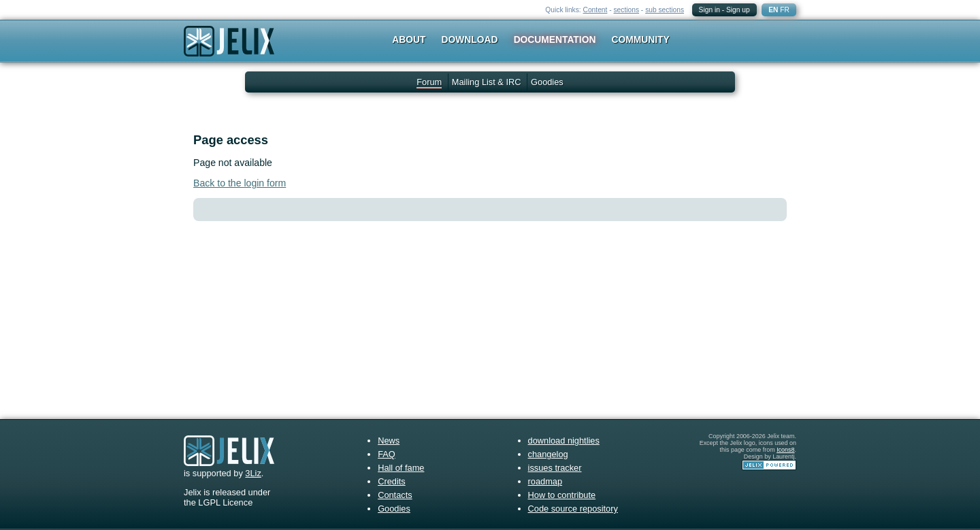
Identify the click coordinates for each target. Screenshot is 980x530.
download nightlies (564, 441)
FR (785, 10)
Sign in (709, 10)
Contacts (395, 495)
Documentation (555, 39)
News (389, 441)
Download (470, 39)
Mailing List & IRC (487, 82)
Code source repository (573, 509)
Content (595, 10)
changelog (548, 454)
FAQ (387, 454)
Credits (392, 481)
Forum (429, 82)
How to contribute (562, 495)
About (409, 39)
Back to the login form (240, 183)
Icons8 (785, 450)
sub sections (665, 10)
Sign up (738, 10)
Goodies (547, 82)
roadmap (545, 481)
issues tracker (555, 468)
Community (641, 39)
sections (626, 10)
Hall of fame (401, 468)
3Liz (253, 473)
